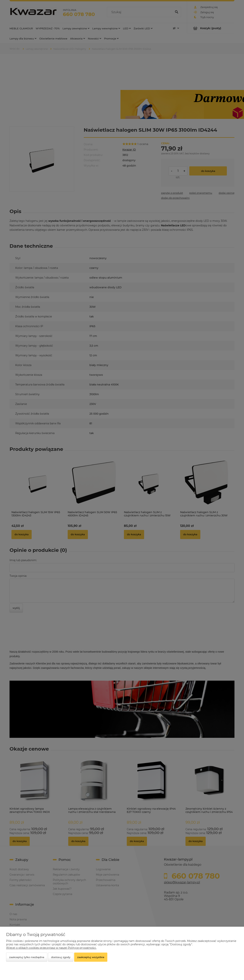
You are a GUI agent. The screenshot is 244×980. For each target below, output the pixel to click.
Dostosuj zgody (61, 957)
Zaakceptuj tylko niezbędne (27, 957)
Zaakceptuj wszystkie (91, 957)
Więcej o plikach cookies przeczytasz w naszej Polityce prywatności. (51, 948)
